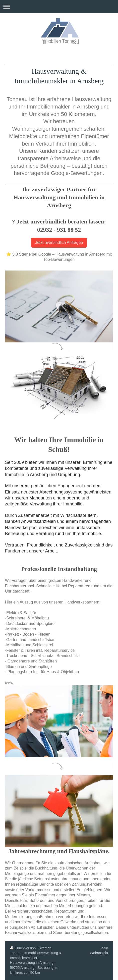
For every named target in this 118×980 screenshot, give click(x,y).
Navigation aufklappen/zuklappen (59, 7)
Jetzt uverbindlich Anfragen (59, 243)
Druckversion (23, 948)
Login (104, 948)
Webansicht (99, 953)
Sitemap (45, 948)
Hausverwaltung (55, 71)
